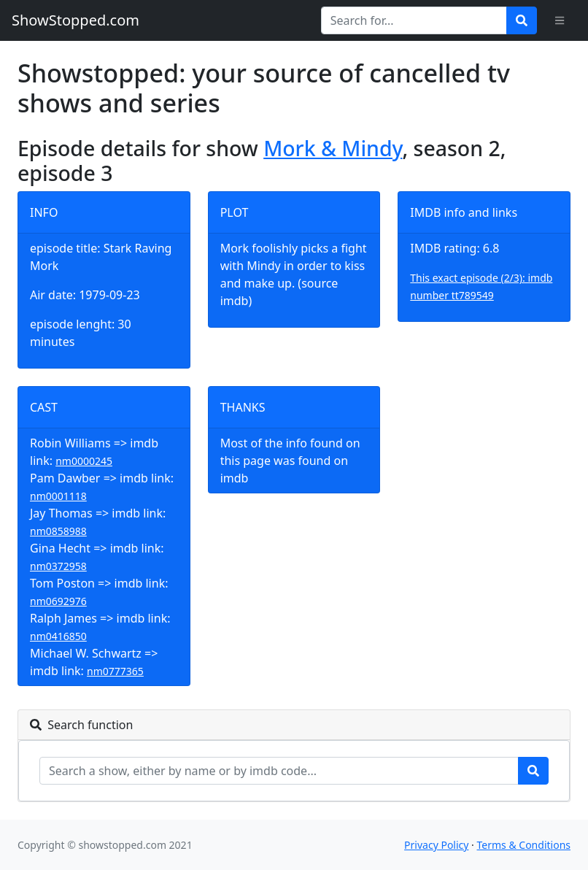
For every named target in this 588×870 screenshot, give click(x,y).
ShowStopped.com (76, 20)
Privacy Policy (436, 845)
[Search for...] (414, 20)
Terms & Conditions (524, 845)
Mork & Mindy (333, 148)
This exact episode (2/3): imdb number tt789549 (481, 286)
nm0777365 (115, 671)
